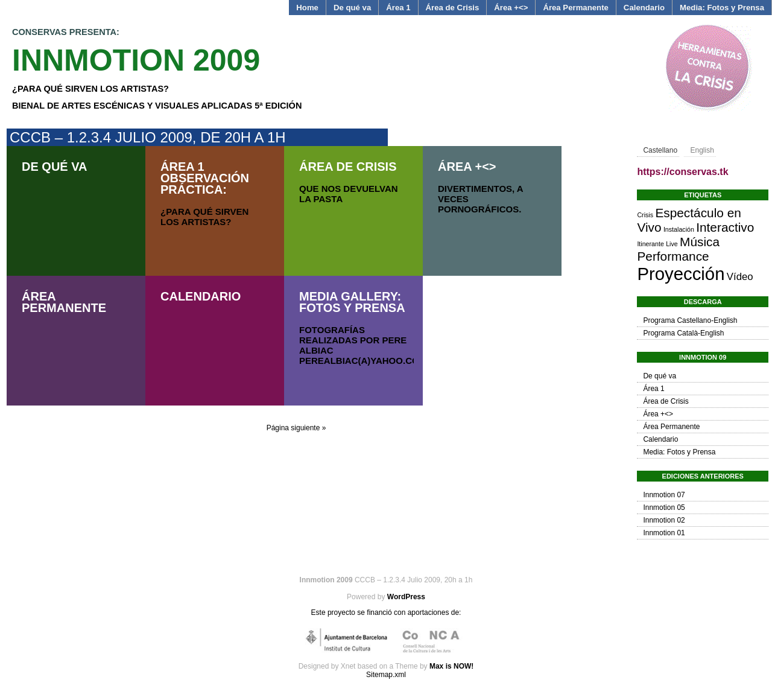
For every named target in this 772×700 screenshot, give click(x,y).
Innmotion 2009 (136, 60)
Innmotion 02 (664, 520)
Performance (673, 256)
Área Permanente (575, 8)
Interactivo (725, 227)
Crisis (645, 215)
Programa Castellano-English (690, 320)
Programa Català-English (683, 333)
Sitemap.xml (386, 675)
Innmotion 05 (664, 507)
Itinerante (650, 244)
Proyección (681, 274)
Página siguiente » (296, 428)
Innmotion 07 (664, 495)
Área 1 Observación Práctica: (205, 178)
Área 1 (398, 8)
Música (700, 242)
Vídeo (740, 277)
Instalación (679, 229)
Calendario (644, 8)
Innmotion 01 (664, 533)
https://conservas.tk (682, 172)
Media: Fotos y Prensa (722, 8)
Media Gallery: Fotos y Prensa (352, 302)
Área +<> (511, 8)
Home (307, 8)
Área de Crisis (453, 8)
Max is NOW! (451, 666)
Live (672, 244)
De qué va (352, 8)
